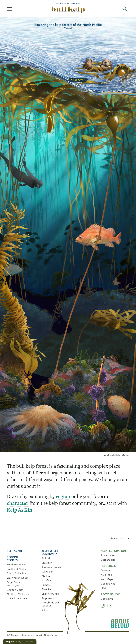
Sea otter (46, 563)
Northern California (18, 594)
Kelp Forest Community (50, 552)
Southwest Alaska (17, 565)
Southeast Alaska (16, 569)
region (63, 496)
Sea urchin (47, 572)
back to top (118, 538)
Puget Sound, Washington (15, 584)
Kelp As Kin (20, 510)
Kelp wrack (48, 598)
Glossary (106, 570)
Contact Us (107, 599)
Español (29, 641)
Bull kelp (46, 558)
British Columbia (16, 573)
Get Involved (108, 584)
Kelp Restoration (113, 551)
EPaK (104, 588)
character (18, 503)
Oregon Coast (15, 590)
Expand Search (125, 9)
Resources (108, 566)
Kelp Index (107, 575)
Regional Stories (13, 559)
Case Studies (108, 560)
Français (20, 641)
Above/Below (110, 594)
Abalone (46, 576)
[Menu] (10, 9)
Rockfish (46, 580)
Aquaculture (108, 555)
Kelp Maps (107, 579)
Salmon (46, 610)
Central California (17, 599)
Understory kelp (51, 594)
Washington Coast (17, 578)
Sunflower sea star (52, 567)
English (10, 641)
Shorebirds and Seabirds (50, 604)
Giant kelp (47, 589)
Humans (46, 585)
